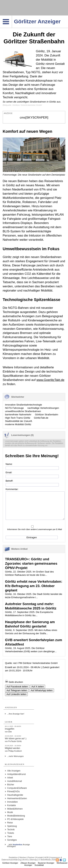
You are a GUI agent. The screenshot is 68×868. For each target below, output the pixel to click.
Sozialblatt (39, 865)
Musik (10, 812)
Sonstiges (12, 840)
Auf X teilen (38, 687)
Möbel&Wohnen (15, 809)
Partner (31, 857)
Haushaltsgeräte (15, 795)
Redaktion (13, 857)
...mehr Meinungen (15, 756)
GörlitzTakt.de (41, 418)
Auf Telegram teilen (17, 690)
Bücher (11, 785)
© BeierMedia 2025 (47, 860)
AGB (47, 857)
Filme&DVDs (14, 792)
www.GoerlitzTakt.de (50, 380)
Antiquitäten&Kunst (17, 774)
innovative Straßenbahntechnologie (24, 405)
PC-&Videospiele (16, 819)
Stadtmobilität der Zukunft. (19, 421)
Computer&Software (17, 788)
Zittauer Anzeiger (28, 863)
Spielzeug (12, 826)
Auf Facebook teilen (17, 687)
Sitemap (33, 860)
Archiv (25, 860)
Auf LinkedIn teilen (17, 694)
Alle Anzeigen (14, 771)
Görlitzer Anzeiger (10, 863)
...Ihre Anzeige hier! (16, 714)
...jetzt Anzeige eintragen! (18, 845)
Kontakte (12, 805)
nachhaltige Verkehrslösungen (43, 408)
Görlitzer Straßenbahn (47, 415)
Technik (11, 830)
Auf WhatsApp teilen (42, 690)
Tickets (11, 833)
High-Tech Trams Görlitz (18, 418)
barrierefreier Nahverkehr (18, 415)
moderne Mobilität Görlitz (18, 424)
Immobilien (13, 802)
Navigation (12, 17)
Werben (23, 857)
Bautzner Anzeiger (46, 863)
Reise (10, 823)
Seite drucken (14, 682)
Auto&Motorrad (15, 781)
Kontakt (39, 857)
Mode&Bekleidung (16, 816)
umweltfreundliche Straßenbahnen (23, 411)
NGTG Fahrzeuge (14, 408)
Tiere (10, 836)
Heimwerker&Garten (17, 798)
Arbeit (10, 778)
